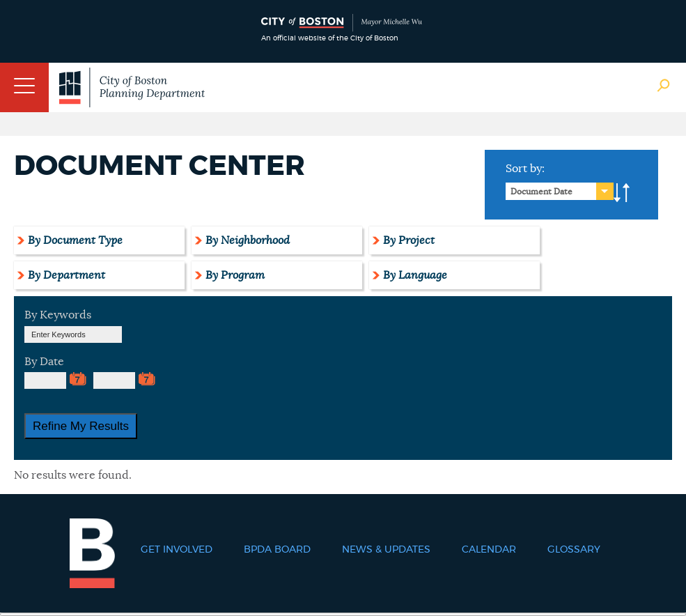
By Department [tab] (67, 275)
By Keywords (58, 315)
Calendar (489, 550)
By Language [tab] (415, 275)
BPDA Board (277, 550)
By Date (44, 362)
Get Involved (177, 550)
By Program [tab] (235, 275)
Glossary (574, 550)
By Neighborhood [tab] (248, 240)
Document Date (541, 192)
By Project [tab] (409, 240)
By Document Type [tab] (75, 240)
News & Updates (386, 550)
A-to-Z (622, 193)
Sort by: (525, 169)
